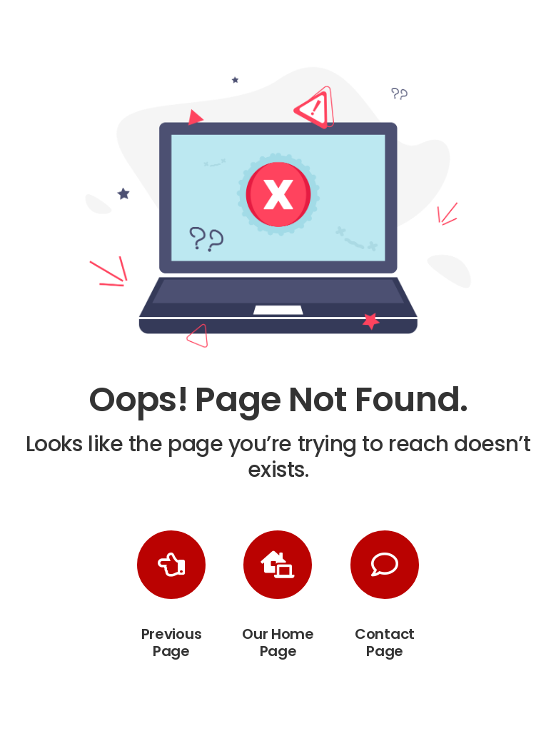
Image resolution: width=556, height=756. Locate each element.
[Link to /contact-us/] (385, 565)
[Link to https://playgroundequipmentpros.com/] (278, 565)
